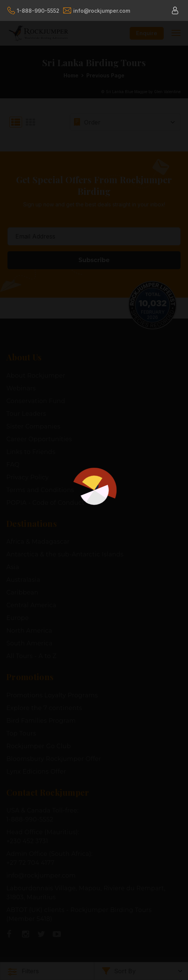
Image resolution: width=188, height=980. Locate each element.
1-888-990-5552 (33, 10)
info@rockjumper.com (97, 11)
